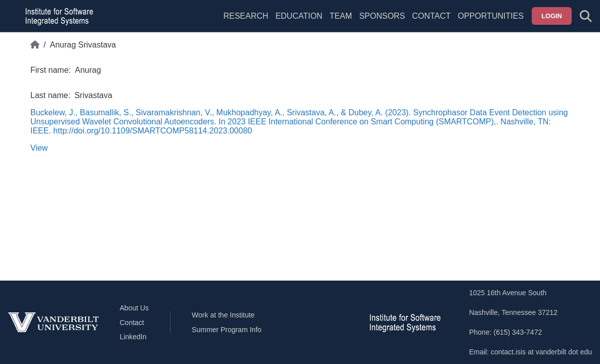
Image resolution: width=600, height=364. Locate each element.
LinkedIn (133, 337)
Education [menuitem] (299, 16)
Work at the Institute (223, 315)
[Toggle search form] (586, 16)
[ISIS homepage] (57, 16)
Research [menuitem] (246, 16)
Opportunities (491, 16)
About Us (135, 308)
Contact (432, 16)
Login (552, 16)
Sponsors (382, 16)
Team (340, 16)
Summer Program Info (227, 330)
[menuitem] (340, 22)
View (39, 148)
